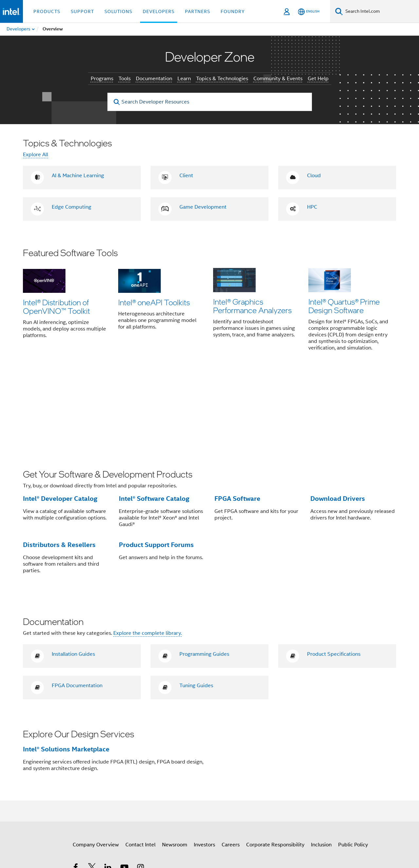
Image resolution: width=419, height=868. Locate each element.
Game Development (203, 207)
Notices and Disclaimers (324, 835)
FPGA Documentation (77, 607)
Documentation (154, 79)
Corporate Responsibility (275, 766)
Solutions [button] (118, 11)
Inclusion (321, 766)
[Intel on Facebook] (76, 790)
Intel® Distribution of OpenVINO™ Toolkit (56, 306)
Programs (102, 79)
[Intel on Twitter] (92, 790)
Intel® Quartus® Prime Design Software (344, 306)
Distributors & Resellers (59, 466)
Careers (231, 766)
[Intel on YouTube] (124, 790)
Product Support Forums (156, 466)
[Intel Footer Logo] (36, 805)
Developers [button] (159, 11)
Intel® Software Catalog (154, 420)
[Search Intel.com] (381, 11)
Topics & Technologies (222, 79)
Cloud (314, 176)
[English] (309, 12)
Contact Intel (140, 766)
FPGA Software (237, 420)
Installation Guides (73, 576)
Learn (184, 79)
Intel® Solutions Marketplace (66, 670)
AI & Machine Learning (78, 176)
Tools (125, 79)
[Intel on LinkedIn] (108, 790)
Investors (204, 766)
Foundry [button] (233, 11)
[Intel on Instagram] (140, 790)
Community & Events (278, 79)
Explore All (36, 155)
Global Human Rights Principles (293, 840)
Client (186, 176)
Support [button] (82, 11)
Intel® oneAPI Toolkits (154, 302)
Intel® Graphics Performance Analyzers (252, 306)
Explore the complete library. (147, 555)
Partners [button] (198, 11)
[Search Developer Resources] (210, 102)
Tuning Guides (196, 607)
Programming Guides (204, 576)
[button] (209, 304)
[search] (117, 102)
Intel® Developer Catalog (60, 420)
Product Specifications (334, 576)
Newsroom (175, 766)
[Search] (339, 11)
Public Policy (353, 766)
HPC (312, 207)
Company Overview (96, 766)
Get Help (318, 79)
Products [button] (47, 11)
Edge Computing (72, 207)
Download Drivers (338, 420)
